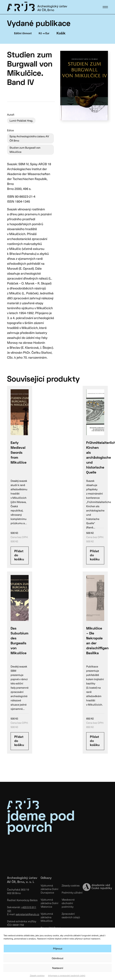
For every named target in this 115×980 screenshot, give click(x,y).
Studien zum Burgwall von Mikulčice (25, 150)
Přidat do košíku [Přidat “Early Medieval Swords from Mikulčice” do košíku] (19, 555)
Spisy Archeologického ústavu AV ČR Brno (29, 138)
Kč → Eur (44, 34)
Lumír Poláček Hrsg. (21, 121)
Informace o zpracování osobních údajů (67, 975)
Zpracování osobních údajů (71, 915)
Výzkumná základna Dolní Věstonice (49, 903)
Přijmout (58, 948)
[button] (105, 7)
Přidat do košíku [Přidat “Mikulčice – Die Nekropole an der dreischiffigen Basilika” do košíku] (95, 741)
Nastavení (58, 968)
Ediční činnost (23, 34)
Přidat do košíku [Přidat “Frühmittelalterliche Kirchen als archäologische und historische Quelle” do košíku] (95, 555)
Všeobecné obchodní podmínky (68, 903)
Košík (61, 34)
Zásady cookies (37, 975)
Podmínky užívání (72, 892)
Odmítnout (57, 958)
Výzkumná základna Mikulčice (47, 917)
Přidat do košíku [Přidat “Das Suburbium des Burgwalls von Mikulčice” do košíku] (19, 741)
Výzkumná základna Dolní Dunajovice (49, 889)
